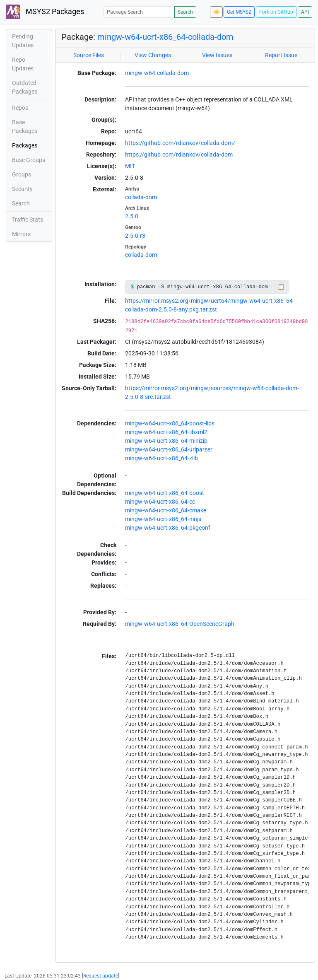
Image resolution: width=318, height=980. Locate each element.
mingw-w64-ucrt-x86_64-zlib (161, 458)
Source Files (89, 55)
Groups (22, 174)
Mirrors (21, 234)
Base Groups (29, 160)
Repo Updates (23, 64)
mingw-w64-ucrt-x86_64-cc (160, 502)
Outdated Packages (25, 87)
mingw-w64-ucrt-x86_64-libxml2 (166, 432)
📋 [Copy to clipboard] (281, 287)
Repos (20, 108)
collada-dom (141, 197)
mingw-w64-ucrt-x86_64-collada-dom (165, 37)
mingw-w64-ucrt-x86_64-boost (165, 493)
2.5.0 (132, 216)
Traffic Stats (28, 220)
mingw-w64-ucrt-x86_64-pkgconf (168, 528)
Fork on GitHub (276, 12)
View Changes (153, 55)
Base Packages (25, 127)
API (305, 12)
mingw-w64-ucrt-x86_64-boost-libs (170, 423)
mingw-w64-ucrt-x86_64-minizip (166, 441)
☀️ (216, 12)
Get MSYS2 (239, 12)
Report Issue (281, 55)
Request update (101, 976)
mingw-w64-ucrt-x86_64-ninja (163, 519)
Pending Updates (23, 41)
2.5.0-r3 (135, 236)
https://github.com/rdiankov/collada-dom (179, 154)
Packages (25, 145)
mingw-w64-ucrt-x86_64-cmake (166, 510)
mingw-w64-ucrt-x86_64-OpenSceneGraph (180, 624)
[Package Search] (139, 12)
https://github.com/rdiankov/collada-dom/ (180, 143)
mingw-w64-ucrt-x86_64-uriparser (169, 449)
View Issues (217, 55)
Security (22, 189)
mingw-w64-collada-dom (157, 73)
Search (185, 12)
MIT (130, 166)
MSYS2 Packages (45, 12)
